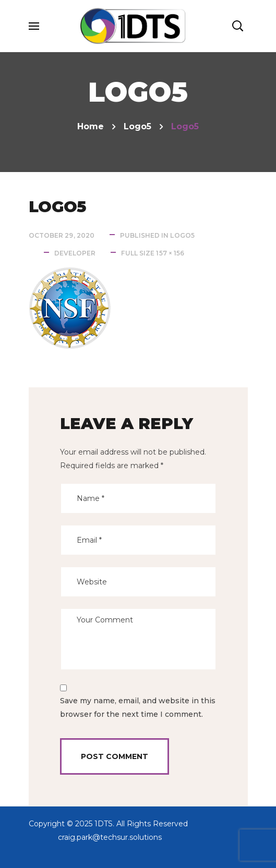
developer (75, 253)
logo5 (137, 126)
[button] (237, 26)
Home (91, 126)
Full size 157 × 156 (153, 253)
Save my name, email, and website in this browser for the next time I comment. (138, 707)
